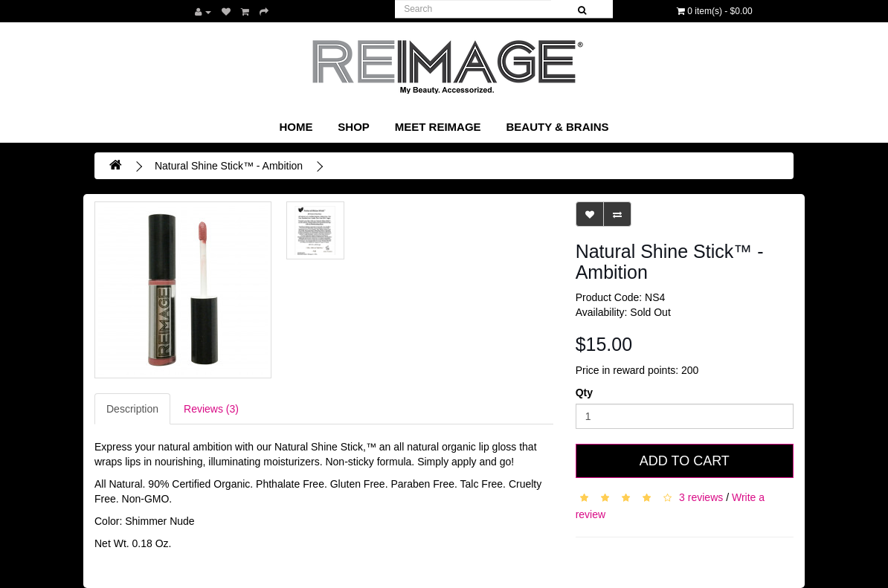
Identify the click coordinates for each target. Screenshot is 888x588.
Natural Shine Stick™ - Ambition (229, 166)
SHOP (354, 127)
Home (296, 127)
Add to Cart (685, 461)
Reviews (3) (211, 409)
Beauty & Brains (557, 127)
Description (132, 409)
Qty (584, 392)
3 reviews (701, 497)
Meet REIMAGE (438, 127)
